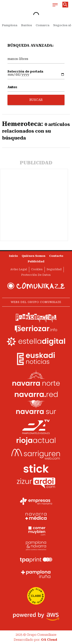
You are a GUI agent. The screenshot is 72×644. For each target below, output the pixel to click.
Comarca (43, 25)
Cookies (37, 269)
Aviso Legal (19, 269)
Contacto (56, 256)
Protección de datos (36, 275)
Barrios (26, 25)
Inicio (13, 256)
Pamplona (10, 25)
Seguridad (54, 269)
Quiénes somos (34, 256)
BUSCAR (36, 100)
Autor (12, 87)
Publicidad (36, 262)
